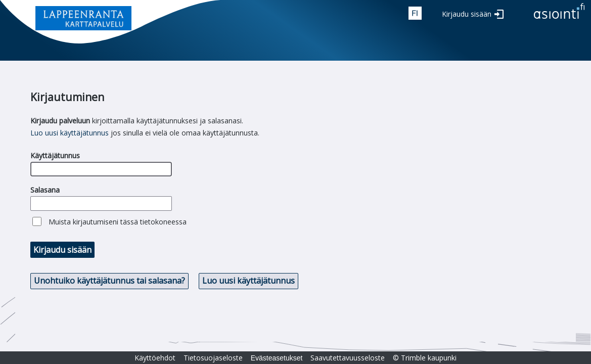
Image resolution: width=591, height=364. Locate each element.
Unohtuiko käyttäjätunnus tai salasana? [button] (109, 281)
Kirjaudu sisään (467, 14)
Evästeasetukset (277, 358)
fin (415, 13)
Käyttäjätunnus (55, 155)
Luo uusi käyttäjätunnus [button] (248, 281)
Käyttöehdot (155, 358)
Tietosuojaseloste (213, 358)
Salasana (45, 190)
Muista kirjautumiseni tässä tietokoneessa (118, 222)
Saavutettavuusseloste (348, 358)
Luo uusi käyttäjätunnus (70, 133)
